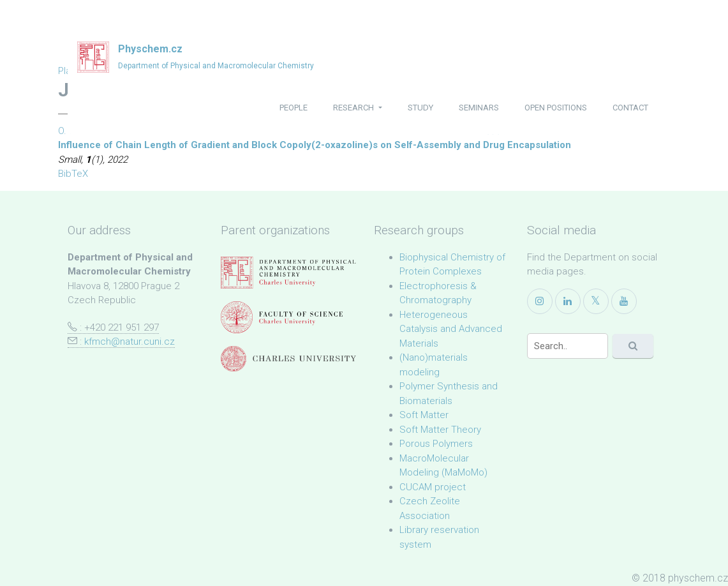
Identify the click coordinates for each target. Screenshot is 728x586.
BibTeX (73, 174)
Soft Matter (424, 415)
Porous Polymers (436, 444)
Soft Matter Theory (440, 430)
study (420, 108)
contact (630, 108)
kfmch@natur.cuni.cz (130, 342)
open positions (556, 108)
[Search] (568, 346)
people (293, 108)
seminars (479, 108)
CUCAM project (433, 487)
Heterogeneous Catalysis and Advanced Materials (451, 329)
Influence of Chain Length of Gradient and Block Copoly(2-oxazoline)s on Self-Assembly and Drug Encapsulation (315, 145)
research (354, 108)
